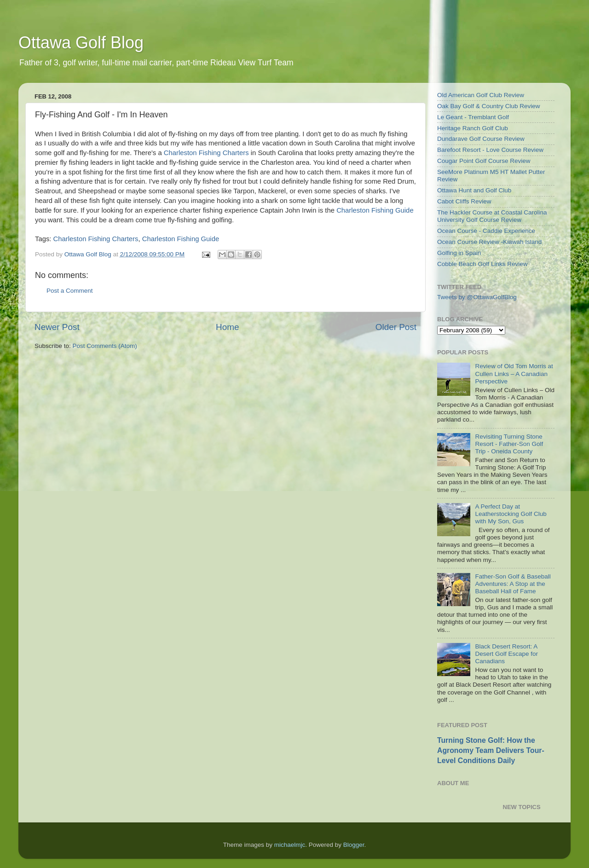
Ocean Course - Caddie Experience (486, 231)
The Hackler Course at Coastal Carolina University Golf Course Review (492, 216)
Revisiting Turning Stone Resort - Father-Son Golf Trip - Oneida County (509, 444)
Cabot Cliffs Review (464, 201)
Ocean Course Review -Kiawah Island (489, 242)
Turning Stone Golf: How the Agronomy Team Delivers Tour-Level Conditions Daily (491, 750)
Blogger (354, 845)
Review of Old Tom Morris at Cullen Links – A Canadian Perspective (514, 373)
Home (227, 327)
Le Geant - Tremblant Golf (473, 117)
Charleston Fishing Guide (375, 210)
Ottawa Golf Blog (81, 43)
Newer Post (57, 327)
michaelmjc (290, 845)
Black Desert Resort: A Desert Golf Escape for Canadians (506, 654)
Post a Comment (70, 291)
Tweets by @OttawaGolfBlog (477, 297)
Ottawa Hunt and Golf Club (474, 190)
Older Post (396, 327)
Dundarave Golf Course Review (481, 139)
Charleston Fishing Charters (206, 153)
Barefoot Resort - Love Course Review (490, 150)
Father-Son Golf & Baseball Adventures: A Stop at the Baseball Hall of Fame (513, 584)
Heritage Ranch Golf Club (473, 128)
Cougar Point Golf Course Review (484, 161)
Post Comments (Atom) (105, 346)
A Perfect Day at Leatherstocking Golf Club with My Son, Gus (511, 514)
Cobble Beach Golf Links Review (482, 264)
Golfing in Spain (459, 253)
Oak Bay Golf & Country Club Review (489, 106)
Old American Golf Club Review (481, 95)
